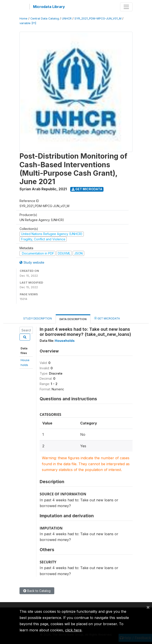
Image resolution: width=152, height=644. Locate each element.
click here (73, 630)
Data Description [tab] (73, 319)
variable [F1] (28, 23)
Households (65, 341)
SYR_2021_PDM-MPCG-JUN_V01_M (98, 18)
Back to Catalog (37, 591)
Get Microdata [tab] (107, 318)
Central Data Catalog (45, 18)
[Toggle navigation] (126, 7)
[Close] (148, 607)
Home (23, 18)
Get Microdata (87, 189)
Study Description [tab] (38, 318)
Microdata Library (49, 7)
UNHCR (67, 18)
